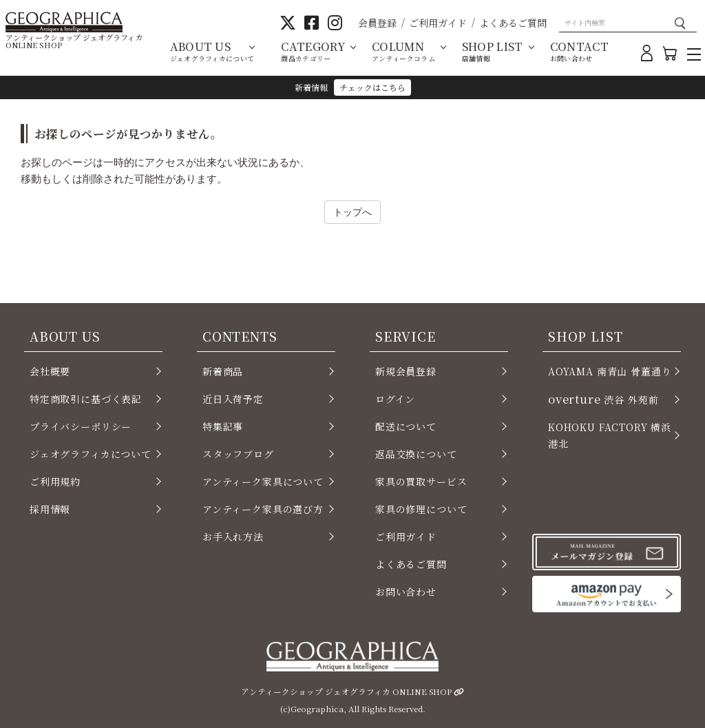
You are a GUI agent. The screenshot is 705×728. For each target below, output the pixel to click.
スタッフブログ (238, 454)
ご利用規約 (55, 481)
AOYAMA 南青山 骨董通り (610, 371)
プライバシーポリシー (81, 426)
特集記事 (223, 426)
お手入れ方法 (233, 537)
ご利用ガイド (438, 23)
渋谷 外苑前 (603, 399)
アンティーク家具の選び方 (263, 509)
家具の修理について (421, 509)
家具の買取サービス (421, 481)
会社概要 (50, 371)
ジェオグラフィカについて (91, 454)
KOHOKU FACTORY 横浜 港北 (610, 435)
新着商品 (223, 371)
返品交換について (416, 454)
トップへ (352, 212)
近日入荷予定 (233, 399)
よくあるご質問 (513, 23)
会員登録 (377, 23)
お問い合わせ (406, 592)
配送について (406, 426)
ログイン (395, 399)
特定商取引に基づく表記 (86, 399)
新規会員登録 (406, 371)
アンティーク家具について (263, 481)
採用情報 (50, 509)
